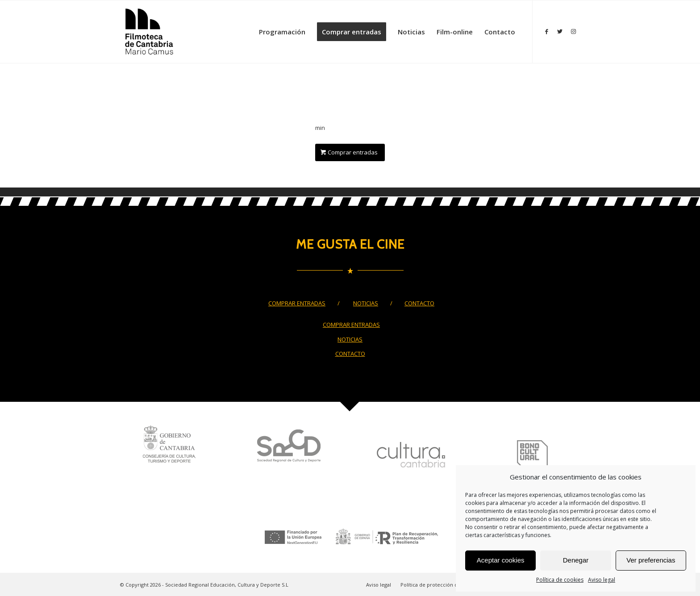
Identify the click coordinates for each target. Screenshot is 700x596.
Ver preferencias (651, 560)
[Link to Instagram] (573, 31)
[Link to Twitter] (560, 31)
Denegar (576, 560)
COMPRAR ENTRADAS (297, 303)
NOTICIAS (366, 303)
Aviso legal (602, 580)
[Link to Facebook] (546, 31)
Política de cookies (560, 580)
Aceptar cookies (501, 560)
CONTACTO (419, 303)
